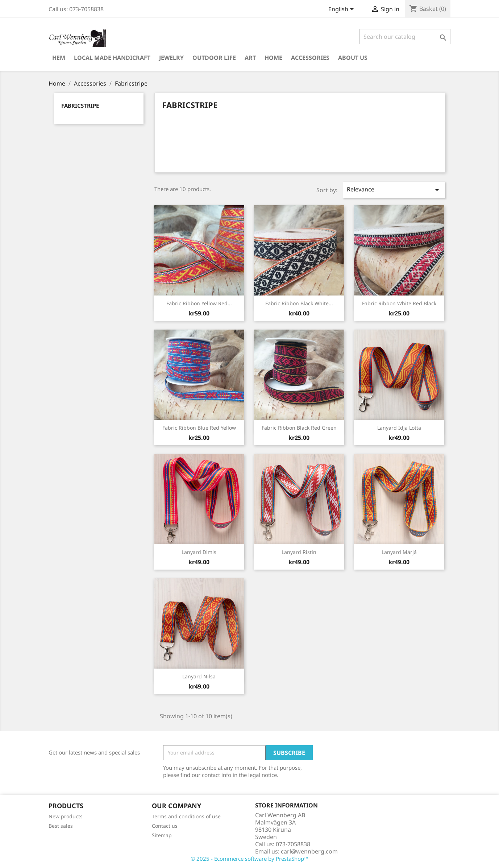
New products (66, 816)
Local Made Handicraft (112, 58)
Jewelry (171, 58)
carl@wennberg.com (309, 851)
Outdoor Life (214, 58)
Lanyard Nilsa (199, 676)
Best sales (61, 826)
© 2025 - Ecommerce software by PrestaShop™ (249, 859)
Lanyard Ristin (299, 552)
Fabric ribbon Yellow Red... (199, 303)
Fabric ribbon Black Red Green (299, 428)
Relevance (394, 190)
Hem (59, 58)
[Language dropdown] (342, 10)
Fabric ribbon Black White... (299, 303)
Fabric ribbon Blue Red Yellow (199, 428)
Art (250, 58)
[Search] (405, 37)
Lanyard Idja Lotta (399, 428)
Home (273, 58)
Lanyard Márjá (399, 552)
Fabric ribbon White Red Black (399, 303)
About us (353, 58)
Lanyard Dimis (199, 552)
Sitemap (162, 835)
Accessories (310, 58)
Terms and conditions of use (186, 816)
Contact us (165, 826)
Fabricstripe (80, 106)
